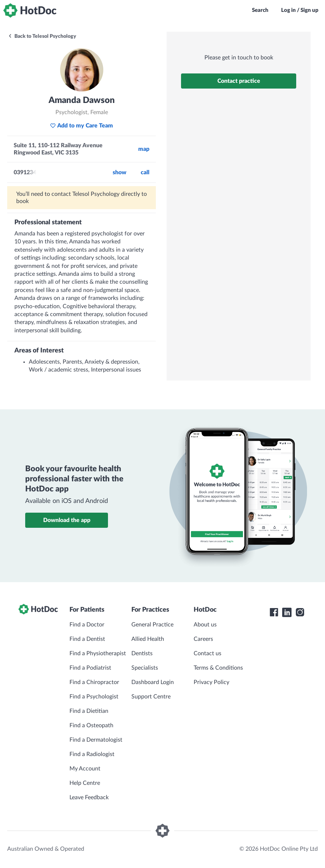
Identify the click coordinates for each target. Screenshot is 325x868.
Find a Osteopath (91, 725)
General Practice (152, 625)
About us (205, 625)
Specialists (145, 668)
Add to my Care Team (82, 126)
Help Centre (85, 783)
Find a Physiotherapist (98, 653)
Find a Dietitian (89, 711)
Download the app (67, 520)
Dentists (142, 653)
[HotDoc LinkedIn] (287, 612)
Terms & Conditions (218, 668)
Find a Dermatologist (96, 740)
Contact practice (239, 81)
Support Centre (151, 697)
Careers (203, 639)
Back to (42, 36)
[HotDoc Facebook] (274, 612)
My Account (85, 769)
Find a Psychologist (94, 697)
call (145, 172)
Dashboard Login (153, 682)
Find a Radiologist (92, 754)
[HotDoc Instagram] (300, 612)
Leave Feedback (89, 797)
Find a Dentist (87, 639)
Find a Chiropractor (94, 682)
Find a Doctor (87, 625)
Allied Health (148, 639)
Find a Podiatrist (90, 668)
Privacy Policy (211, 682)
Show (119, 172)
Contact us (207, 653)
